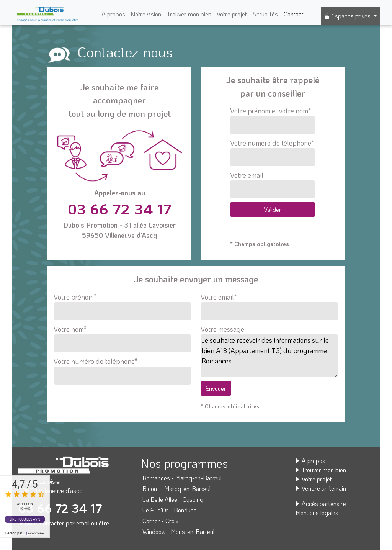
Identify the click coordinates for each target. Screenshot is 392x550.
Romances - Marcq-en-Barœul (182, 478)
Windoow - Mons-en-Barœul (178, 531)
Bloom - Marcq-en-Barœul (176, 489)
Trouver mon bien (189, 14)
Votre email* (269, 304)
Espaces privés (348, 16)
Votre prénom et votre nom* (272, 120)
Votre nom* (122, 336)
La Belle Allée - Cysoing (173, 499)
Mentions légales (317, 513)
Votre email (272, 184)
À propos (113, 14)
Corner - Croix (160, 521)
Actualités (265, 14)
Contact (294, 14)
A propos (310, 461)
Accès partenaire (320, 503)
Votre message (222, 329)
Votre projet (232, 14)
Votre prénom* (122, 304)
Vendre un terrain (320, 488)
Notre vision (146, 14)
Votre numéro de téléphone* (272, 152)
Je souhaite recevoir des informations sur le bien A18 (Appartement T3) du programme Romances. (269, 356)
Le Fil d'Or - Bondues (170, 510)
